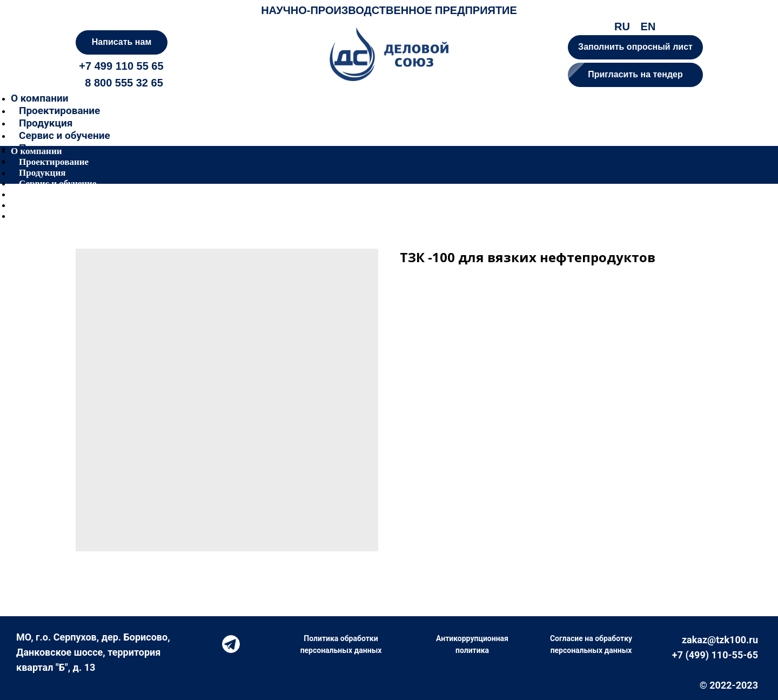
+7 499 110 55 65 (121, 66)
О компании (39, 98)
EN (648, 26)
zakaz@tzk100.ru (720, 640)
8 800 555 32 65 (124, 83)
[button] (635, 75)
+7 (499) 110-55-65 (715, 655)
